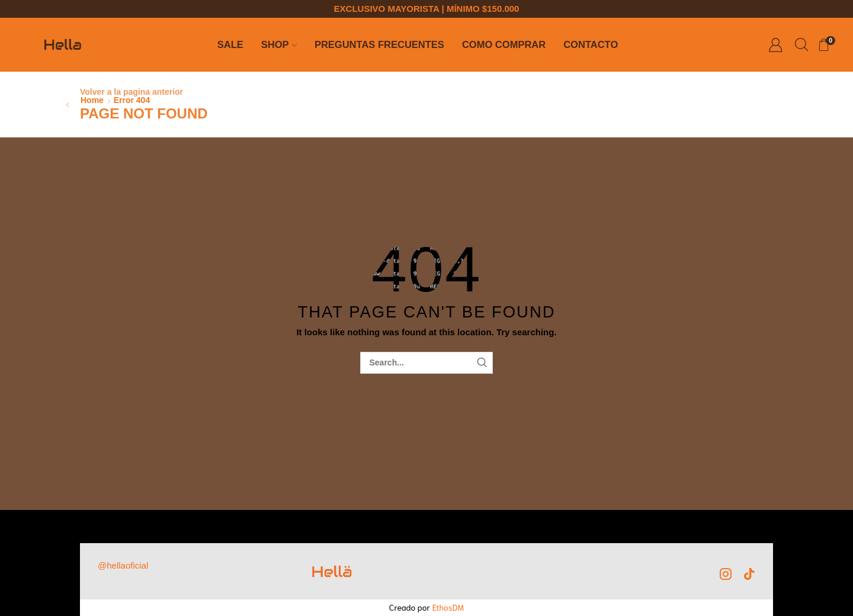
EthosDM (448, 607)
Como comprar (504, 45)
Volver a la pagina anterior (132, 92)
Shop (279, 45)
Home (92, 100)
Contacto (591, 45)
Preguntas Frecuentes (379, 45)
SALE (230, 45)
